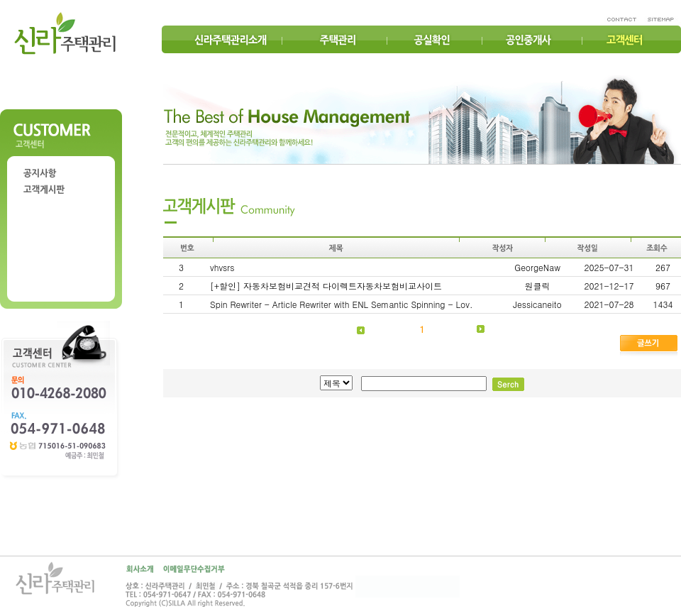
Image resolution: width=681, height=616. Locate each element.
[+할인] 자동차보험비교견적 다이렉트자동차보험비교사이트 (326, 286)
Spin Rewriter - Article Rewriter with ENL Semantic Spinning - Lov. (341, 304)
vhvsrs (222, 267)
